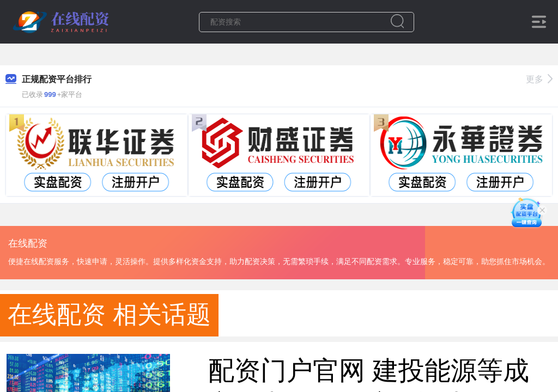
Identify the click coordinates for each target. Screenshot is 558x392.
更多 (539, 79)
